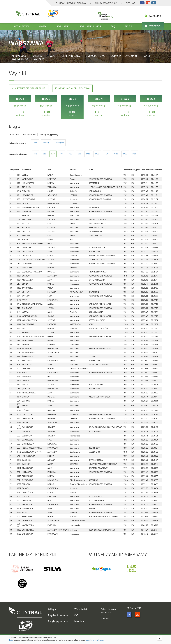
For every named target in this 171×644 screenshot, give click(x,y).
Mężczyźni (59, 143)
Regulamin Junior (90, 26)
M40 (116, 154)
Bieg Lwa (130, 3)
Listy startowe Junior (124, 56)
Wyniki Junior (20, 59)
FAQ (113, 26)
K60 (79, 154)
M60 (134, 154)
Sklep (128, 26)
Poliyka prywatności (59, 621)
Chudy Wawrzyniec (106, 3)
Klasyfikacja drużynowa (72, 88)
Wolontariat (81, 609)
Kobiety (46, 143)
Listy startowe (95, 56)
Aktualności (21, 26)
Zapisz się (153, 26)
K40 (62, 154)
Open (35, 143)
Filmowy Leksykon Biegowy (71, 3)
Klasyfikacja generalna (29, 88)
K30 (53, 154)
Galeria (37, 56)
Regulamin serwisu (58, 615)
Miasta (43, 26)
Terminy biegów (70, 56)
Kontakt (39, 59)
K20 (44, 154)
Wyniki (148, 56)
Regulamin (63, 26)
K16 (36, 154)
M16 (88, 154)
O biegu (52, 609)
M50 (125, 154)
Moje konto (80, 621)
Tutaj (11, 640)
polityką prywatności (95, 640)
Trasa (51, 56)
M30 (107, 154)
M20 (97, 154)
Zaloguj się (153, 16)
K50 (71, 154)
